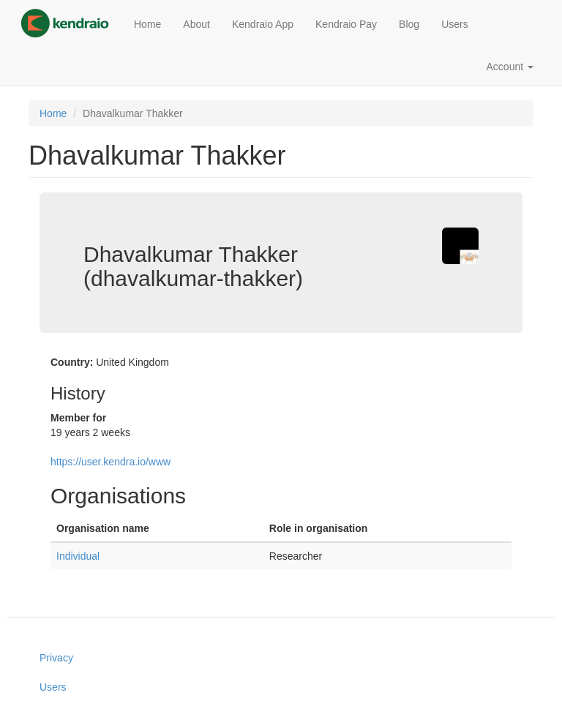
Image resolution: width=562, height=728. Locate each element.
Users (455, 24)
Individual (78, 556)
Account (510, 67)
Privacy (56, 658)
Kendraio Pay (346, 24)
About (196, 24)
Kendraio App (263, 24)
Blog (409, 24)
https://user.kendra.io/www (110, 462)
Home (147, 24)
